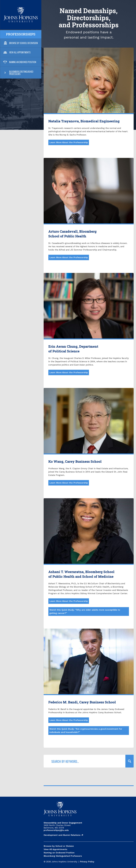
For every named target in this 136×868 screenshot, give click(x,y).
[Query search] (130, 761)
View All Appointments (20, 52)
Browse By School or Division (23, 43)
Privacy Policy (87, 862)
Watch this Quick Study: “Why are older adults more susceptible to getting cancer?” (85, 611)
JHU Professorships (21, 9)
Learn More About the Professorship (69, 142)
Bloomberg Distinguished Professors (21, 73)
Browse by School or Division (59, 846)
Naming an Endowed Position (23, 62)
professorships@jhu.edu (56, 830)
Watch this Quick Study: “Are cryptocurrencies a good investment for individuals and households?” (86, 730)
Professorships (21, 34)
